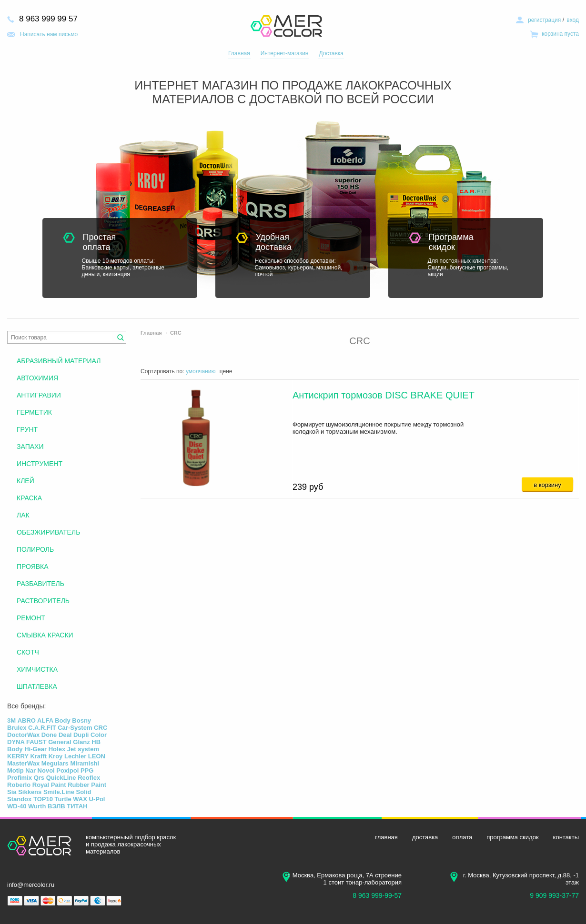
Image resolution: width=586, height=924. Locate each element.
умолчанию (201, 371)
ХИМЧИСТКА (37, 669)
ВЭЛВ (56, 806)
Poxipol (67, 770)
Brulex (17, 728)
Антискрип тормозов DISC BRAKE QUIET (384, 395)
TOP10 (43, 799)
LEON (97, 756)
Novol (46, 770)
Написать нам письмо (49, 34)
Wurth (37, 806)
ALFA (45, 720)
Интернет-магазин (285, 53)
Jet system (83, 749)
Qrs (39, 778)
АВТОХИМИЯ (37, 378)
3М (11, 720)
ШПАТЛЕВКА (37, 686)
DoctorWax (23, 735)
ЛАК (23, 515)
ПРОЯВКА (33, 566)
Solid (84, 792)
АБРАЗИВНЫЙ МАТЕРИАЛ (59, 361)
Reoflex (89, 778)
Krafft (38, 756)
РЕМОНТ (31, 618)
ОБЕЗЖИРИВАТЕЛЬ (48, 532)
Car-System (75, 728)
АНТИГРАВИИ (39, 395)
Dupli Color (90, 735)
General (60, 742)
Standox (19, 799)
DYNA (16, 742)
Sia (12, 792)
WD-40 (17, 806)
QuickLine (61, 778)
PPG (87, 770)
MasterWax (23, 763)
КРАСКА (29, 498)
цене (226, 371)
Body (63, 720)
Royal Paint (49, 785)
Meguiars (55, 763)
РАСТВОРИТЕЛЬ (43, 601)
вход (573, 20)
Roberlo (19, 785)
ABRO (27, 720)
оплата (462, 837)
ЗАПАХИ (30, 447)
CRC (176, 333)
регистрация (544, 20)
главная (386, 837)
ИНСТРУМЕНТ (40, 464)
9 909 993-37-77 (554, 895)
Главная (239, 53)
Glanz (81, 742)
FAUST (36, 742)
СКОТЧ (28, 652)
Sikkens (30, 792)
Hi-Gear (35, 749)
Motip (15, 770)
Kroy (56, 756)
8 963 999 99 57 (48, 19)
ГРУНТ (27, 429)
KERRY (18, 756)
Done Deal (57, 735)
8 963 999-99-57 (377, 895)
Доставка (331, 53)
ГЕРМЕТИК (34, 412)
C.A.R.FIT (42, 728)
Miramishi (85, 763)
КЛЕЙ (25, 481)
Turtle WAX (71, 799)
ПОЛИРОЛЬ (35, 549)
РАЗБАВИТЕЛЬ (40, 584)
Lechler (75, 756)
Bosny (81, 720)
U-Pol (97, 799)
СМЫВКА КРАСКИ (45, 635)
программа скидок (512, 837)
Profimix (20, 778)
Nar (30, 770)
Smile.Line (59, 792)
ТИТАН (77, 806)
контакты (566, 837)
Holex (57, 749)
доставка (425, 837)
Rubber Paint (87, 785)
